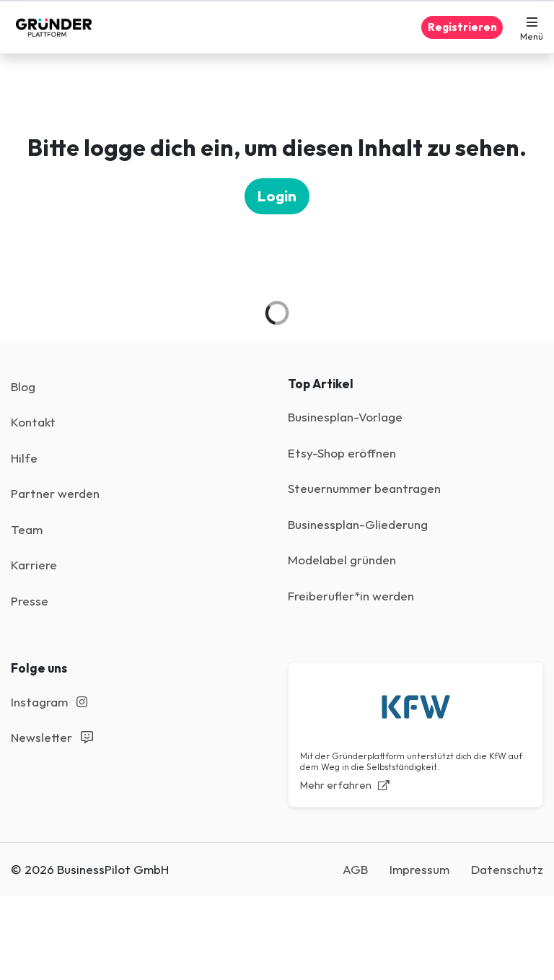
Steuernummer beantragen (364, 488)
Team (27, 529)
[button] (532, 27)
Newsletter (52, 737)
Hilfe (24, 458)
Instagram (49, 702)
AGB (355, 869)
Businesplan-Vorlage (345, 417)
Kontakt (33, 422)
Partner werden (55, 493)
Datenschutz (507, 869)
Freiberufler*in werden (351, 596)
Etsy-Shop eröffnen (342, 453)
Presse (30, 601)
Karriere (34, 565)
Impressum (419, 869)
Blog (23, 386)
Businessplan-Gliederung (358, 524)
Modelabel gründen (342, 560)
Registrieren (462, 27)
